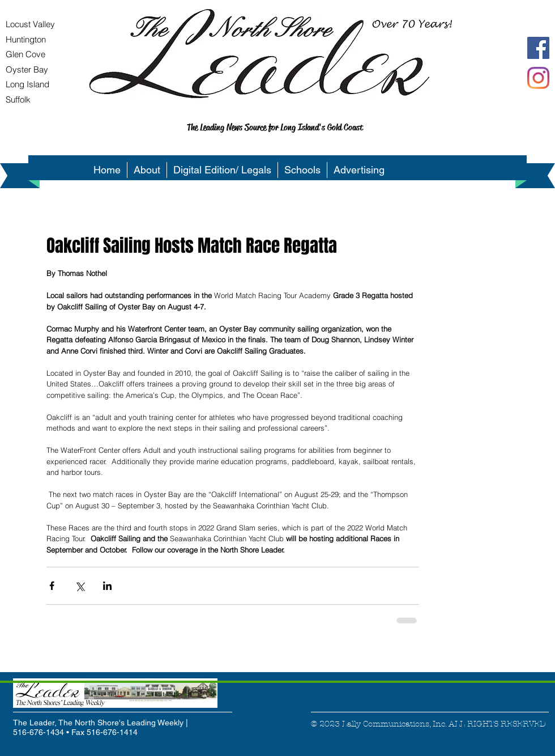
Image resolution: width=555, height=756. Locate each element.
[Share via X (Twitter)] (80, 586)
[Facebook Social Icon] (538, 48)
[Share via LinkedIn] (107, 586)
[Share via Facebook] (52, 586)
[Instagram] (538, 78)
